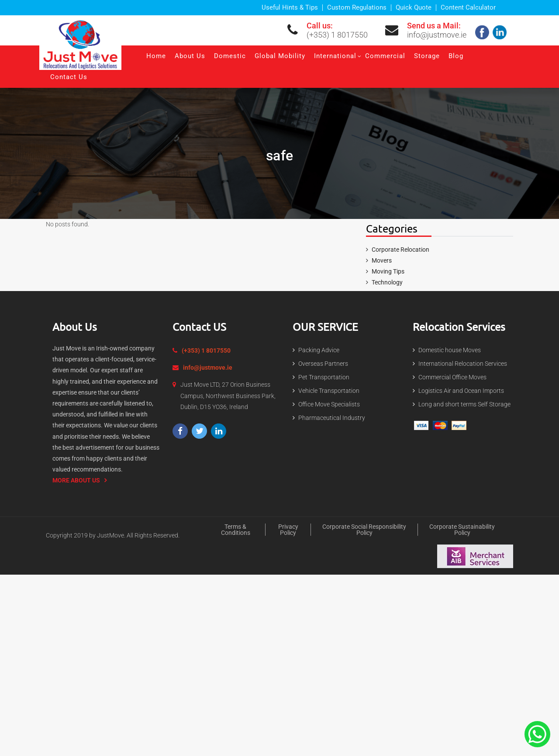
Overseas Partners (323, 364)
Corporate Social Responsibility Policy (364, 530)
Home (156, 56)
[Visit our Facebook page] (180, 431)
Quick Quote (414, 8)
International (335, 56)
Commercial (385, 56)
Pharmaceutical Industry (332, 418)
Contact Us (69, 77)
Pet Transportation (324, 377)
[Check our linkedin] (501, 32)
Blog (456, 56)
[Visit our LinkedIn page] (219, 431)
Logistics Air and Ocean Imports (461, 391)
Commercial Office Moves (452, 377)
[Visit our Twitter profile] (199, 431)
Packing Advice (319, 350)
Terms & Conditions (236, 530)
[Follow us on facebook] (483, 32)
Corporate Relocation (400, 250)
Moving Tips (388, 271)
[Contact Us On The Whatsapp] (537, 734)
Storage (427, 56)
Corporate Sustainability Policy (462, 530)
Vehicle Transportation (329, 391)
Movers (382, 260)
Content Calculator (468, 8)
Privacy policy (288, 530)
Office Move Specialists (329, 404)
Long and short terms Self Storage (464, 404)
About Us (190, 56)
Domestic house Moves (450, 350)
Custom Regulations (357, 8)
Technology (387, 282)
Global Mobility (280, 56)
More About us (76, 480)
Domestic (230, 56)
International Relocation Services (463, 364)
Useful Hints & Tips (290, 8)
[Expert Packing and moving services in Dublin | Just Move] (80, 44)
